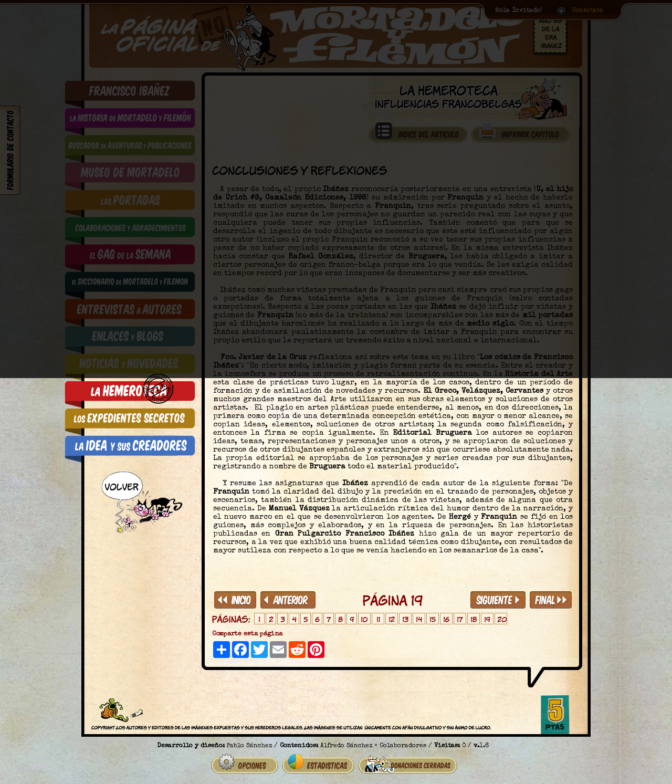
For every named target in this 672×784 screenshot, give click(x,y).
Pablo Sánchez (249, 742)
